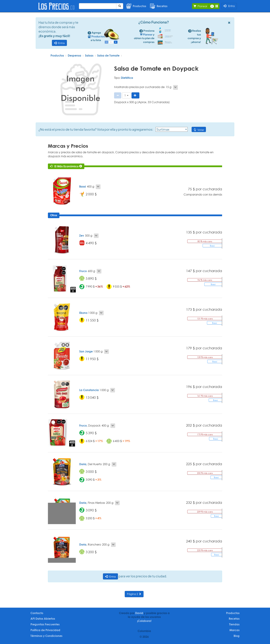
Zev (82, 236)
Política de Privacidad (45, 630)
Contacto (37, 613)
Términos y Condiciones (46, 636)
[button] (126, 95)
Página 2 (134, 594)
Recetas (234, 619)
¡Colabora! (144, 621)
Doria (83, 464)
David (139, 613)
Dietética (127, 78)
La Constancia (89, 390)
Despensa (74, 55)
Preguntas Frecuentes (45, 624)
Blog (237, 636)
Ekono (83, 313)
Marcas (234, 630)
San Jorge (86, 351)
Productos (57, 55)
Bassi (83, 186)
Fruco (83, 271)
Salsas (89, 55)
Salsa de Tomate (108, 55)
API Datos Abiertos (43, 619)
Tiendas (234, 624)
